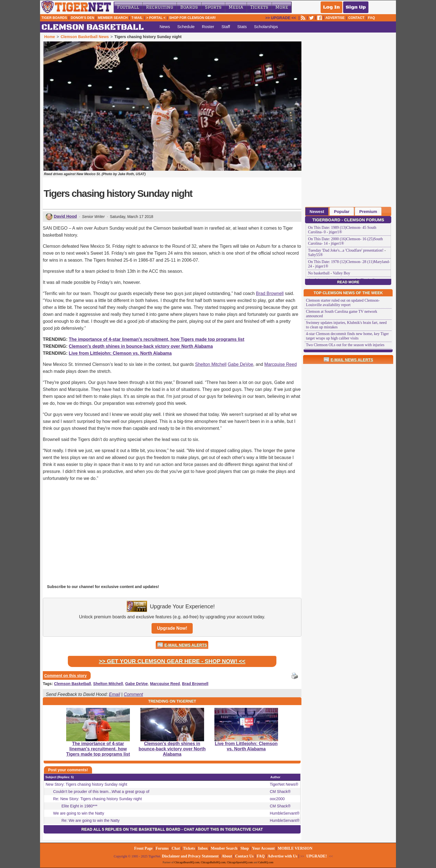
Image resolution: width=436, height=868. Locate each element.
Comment (133, 694)
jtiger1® (335, 232)
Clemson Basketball (72, 684)
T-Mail (137, 18)
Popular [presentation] (342, 211)
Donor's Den (82, 18)
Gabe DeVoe (241, 364)
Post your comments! (68, 770)
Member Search (113, 18)
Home (50, 37)
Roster (208, 27)
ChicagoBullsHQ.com (213, 862)
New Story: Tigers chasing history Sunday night (86, 784)
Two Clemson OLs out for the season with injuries (345, 345)
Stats (242, 27)
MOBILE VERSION (295, 848)
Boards (189, 7)
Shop (245, 848)
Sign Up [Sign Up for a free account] (356, 7)
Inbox (203, 848)
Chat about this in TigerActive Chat (223, 829)
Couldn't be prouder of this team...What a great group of (101, 792)
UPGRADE (281, 18)
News (165, 27)
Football (128, 7)
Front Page (143, 848)
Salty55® (315, 255)
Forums (162, 848)
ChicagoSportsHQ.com (240, 862)
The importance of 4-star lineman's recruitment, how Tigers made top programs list (156, 339)
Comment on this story (65, 676)
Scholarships (266, 27)
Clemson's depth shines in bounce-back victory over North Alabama (141, 346)
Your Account (263, 848)
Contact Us (245, 856)
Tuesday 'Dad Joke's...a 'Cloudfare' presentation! (346, 250)
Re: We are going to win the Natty (91, 820)
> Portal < (156, 18)
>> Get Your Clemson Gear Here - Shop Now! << (172, 661)
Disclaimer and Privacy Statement (190, 856)
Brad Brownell (270, 293)
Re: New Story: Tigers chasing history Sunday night (97, 799)
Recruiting (160, 7)
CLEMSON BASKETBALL (93, 27)
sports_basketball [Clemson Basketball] (149, 27)
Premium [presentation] (368, 211)
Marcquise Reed (281, 364)
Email (115, 694)
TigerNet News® (284, 784)
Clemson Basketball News (85, 37)
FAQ (372, 18)
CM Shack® (280, 792)
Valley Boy (342, 273)
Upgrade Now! (172, 628)
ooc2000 (277, 799)
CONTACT (356, 18)
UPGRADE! (317, 856)
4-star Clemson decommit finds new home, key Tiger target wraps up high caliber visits (347, 336)
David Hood (65, 216)
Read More (348, 282)
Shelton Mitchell (211, 364)
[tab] (317, 211)
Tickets (259, 7)
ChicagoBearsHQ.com (187, 862)
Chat (176, 848)
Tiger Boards (54, 18)
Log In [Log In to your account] (331, 7)
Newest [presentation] (317, 211)
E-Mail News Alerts (186, 645)
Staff (226, 27)
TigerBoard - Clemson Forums (348, 220)
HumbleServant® (285, 813)
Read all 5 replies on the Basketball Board (131, 829)
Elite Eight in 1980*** (79, 806)
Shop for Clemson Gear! (192, 18)
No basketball (319, 273)
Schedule (186, 27)
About (227, 856)
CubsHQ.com (266, 862)
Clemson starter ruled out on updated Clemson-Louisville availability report (343, 303)
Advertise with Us (283, 856)
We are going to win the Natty (79, 813)
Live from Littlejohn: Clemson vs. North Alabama (120, 353)
